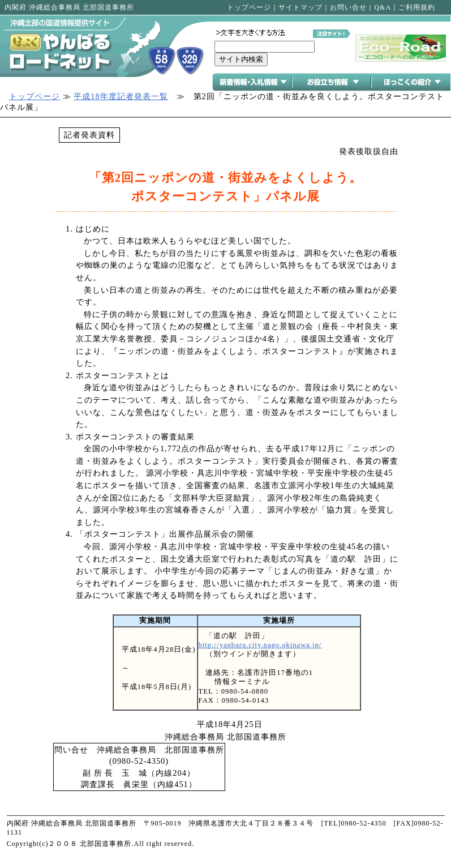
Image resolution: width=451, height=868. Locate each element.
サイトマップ (300, 7)
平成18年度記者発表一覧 (121, 96)
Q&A (383, 7)
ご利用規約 (417, 7)
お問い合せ (348, 7)
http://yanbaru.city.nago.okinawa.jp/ (260, 645)
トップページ (249, 7)
